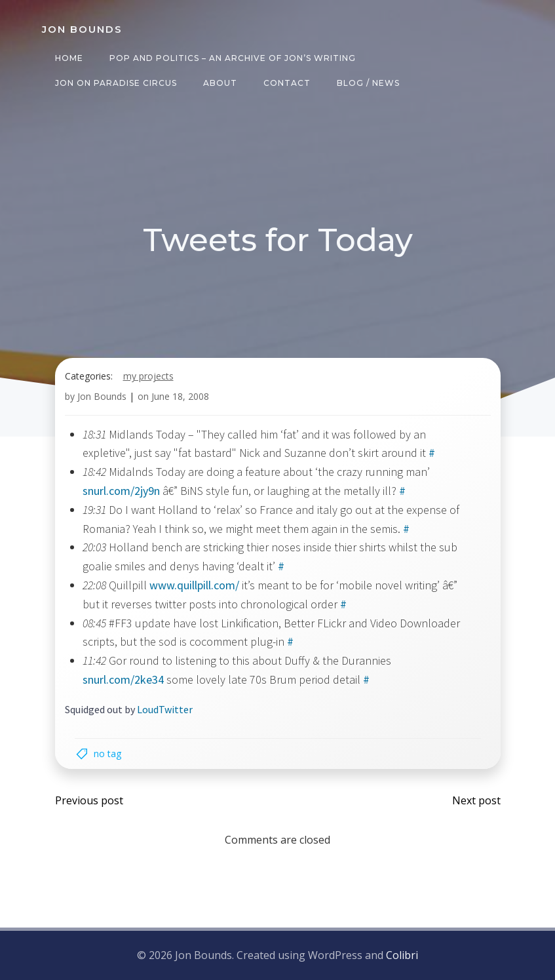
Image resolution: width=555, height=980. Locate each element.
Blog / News (368, 83)
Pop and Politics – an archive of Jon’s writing (233, 58)
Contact (287, 83)
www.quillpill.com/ (194, 585)
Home (69, 58)
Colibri (402, 955)
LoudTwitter (165, 709)
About (220, 83)
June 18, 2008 (180, 396)
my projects (148, 376)
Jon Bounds (102, 396)
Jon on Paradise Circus (116, 83)
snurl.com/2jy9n (121, 491)
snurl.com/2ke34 (123, 679)
